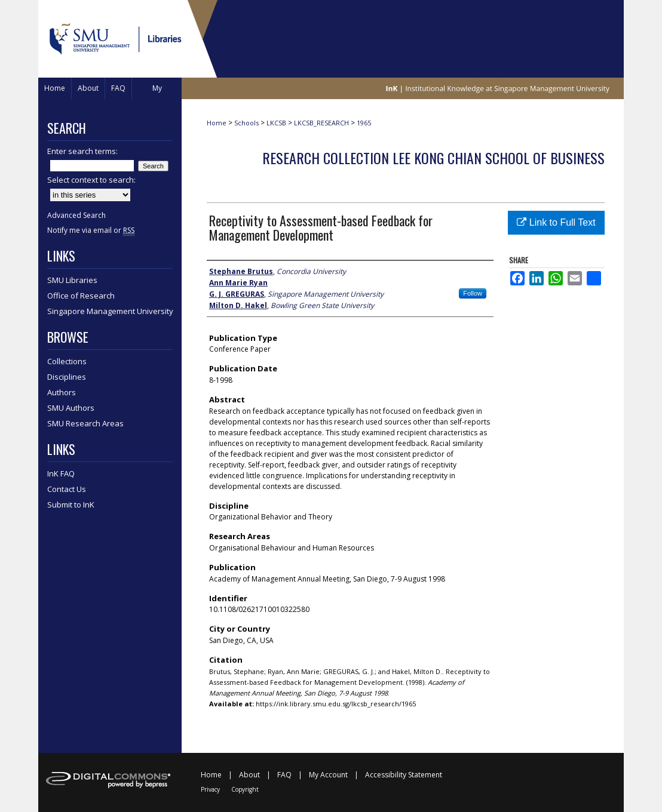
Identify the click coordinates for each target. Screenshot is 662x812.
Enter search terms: (82, 151)
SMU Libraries (72, 280)
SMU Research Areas (85, 423)
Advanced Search (76, 215)
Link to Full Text (556, 222)
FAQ (284, 775)
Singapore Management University (110, 311)
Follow (473, 293)
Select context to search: (91, 180)
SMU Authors (71, 408)
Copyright (245, 789)
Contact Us (67, 489)
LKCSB (276, 123)
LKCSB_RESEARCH (321, 123)
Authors (62, 392)
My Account (328, 775)
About (249, 775)
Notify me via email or (91, 230)
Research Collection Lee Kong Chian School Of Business (433, 158)
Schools (246, 123)
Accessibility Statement (404, 775)
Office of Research (81, 296)
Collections (67, 361)
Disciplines (67, 377)
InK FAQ (61, 473)
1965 (364, 123)
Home (217, 123)
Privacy (210, 789)
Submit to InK (71, 505)
